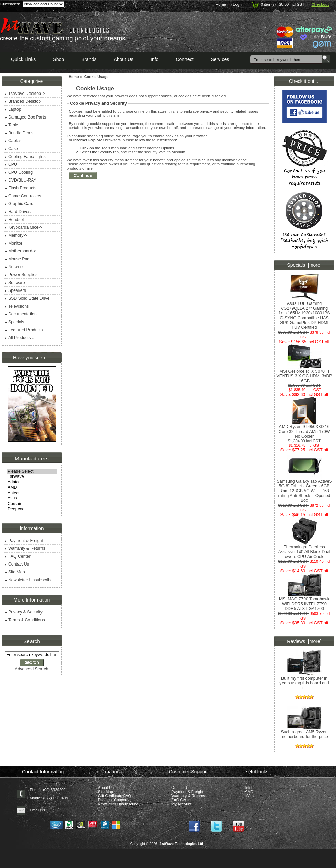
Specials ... (17, 322)
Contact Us (17, 564)
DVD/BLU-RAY (21, 180)
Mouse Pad (17, 259)
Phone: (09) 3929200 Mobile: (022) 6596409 (49, 794)
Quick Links (23, 59)
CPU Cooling (19, 172)
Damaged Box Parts (26, 117)
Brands (89, 59)
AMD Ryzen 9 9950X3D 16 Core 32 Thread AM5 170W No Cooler (304, 430)
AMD (32, 488)
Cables (13, 141)
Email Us (37, 810)
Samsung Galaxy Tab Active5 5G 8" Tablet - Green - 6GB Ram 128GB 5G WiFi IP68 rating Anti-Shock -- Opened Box (304, 489)
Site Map (15, 572)
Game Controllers (23, 196)
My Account (181, 804)
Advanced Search (31, 669)
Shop (58, 59)
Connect (184, 59)
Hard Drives (18, 212)
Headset (15, 220)
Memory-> (16, 235)
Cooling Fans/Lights (25, 157)
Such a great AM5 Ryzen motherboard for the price (304, 737)
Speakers (16, 290)
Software (15, 283)
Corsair (32, 504)
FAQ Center (18, 556)
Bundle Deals (19, 133)
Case (12, 149)
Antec (32, 493)
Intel (248, 788)
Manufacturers (32, 458)
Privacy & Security (24, 612)
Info (154, 59)
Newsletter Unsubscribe (29, 580)
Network (14, 267)
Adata (32, 482)
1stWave (32, 477)
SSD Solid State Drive (27, 298)
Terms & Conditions (25, 620)
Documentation (21, 314)
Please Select (32, 472)
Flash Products (21, 188)
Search (32, 641)
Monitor (14, 243)
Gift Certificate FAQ (115, 796)
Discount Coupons (114, 800)
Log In (238, 4)
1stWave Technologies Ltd (181, 844)
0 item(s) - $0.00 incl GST (278, 4)
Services (220, 59)
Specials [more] (304, 265)
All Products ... (20, 338)
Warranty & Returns (25, 548)
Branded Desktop (23, 101)
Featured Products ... (26, 330)
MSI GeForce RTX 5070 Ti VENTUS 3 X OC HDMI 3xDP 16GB (304, 374)
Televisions (17, 306)
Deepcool (32, 509)
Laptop (13, 109)
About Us (123, 59)
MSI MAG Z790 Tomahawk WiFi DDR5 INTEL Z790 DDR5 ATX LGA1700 (304, 602)
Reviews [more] (304, 641)
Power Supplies (21, 275)
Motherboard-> (21, 251)
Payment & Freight (24, 541)
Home (221, 4)
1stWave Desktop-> (25, 94)
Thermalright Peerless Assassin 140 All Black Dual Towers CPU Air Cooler (304, 550)
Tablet (12, 125)
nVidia (250, 796)
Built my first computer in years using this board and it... (304, 681)
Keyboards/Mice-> (24, 227)
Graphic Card (19, 204)
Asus (32, 498)
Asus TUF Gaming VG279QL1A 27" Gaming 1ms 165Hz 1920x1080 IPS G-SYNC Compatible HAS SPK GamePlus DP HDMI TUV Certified (304, 314)
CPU (11, 164)
